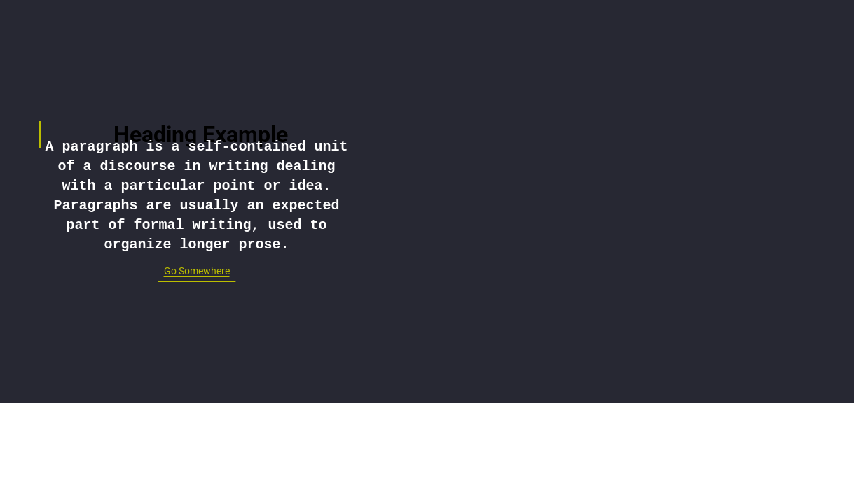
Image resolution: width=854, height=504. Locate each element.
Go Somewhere (197, 271)
